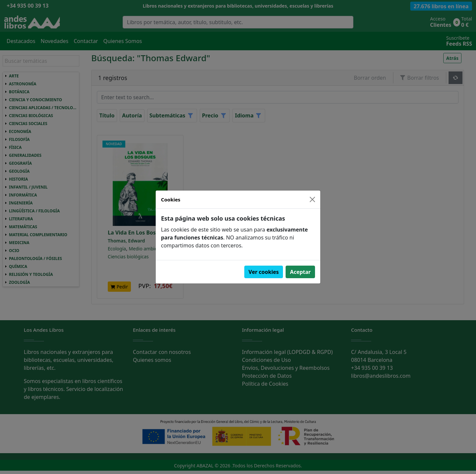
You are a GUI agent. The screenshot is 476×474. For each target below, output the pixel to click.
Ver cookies (264, 272)
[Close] (312, 199)
